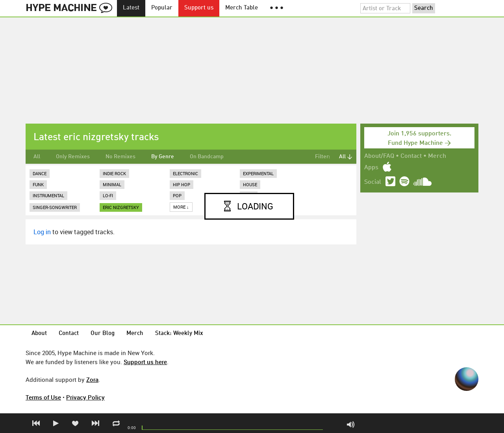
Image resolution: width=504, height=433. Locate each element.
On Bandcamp (207, 157)
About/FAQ (379, 156)
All (37, 157)
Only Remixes (73, 157)
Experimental (258, 173)
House (250, 184)
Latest (131, 8)
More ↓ (181, 207)
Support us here (145, 362)
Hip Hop (182, 184)
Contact (411, 156)
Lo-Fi (108, 195)
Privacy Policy (85, 397)
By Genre (163, 157)
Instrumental (48, 195)
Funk (38, 184)
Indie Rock (114, 173)
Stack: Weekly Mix (179, 334)
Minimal (112, 184)
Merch (437, 156)
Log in (42, 232)
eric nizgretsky (121, 207)
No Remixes (120, 157)
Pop (177, 195)
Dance (40, 173)
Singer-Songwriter (55, 207)
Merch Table (242, 8)
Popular (162, 8)
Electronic (185, 173)
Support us (199, 8)
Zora (92, 379)
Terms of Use (43, 397)
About (39, 334)
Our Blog (103, 334)
